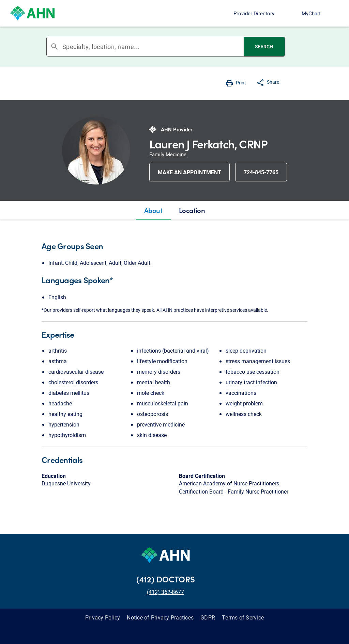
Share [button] (273, 82)
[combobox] (153, 47)
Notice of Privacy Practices (160, 617)
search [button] (55, 47)
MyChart (311, 13)
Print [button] (241, 83)
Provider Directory (254, 13)
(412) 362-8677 (165, 592)
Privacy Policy (103, 617)
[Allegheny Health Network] (32, 13)
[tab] (153, 210)
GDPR (208, 617)
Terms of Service (243, 617)
